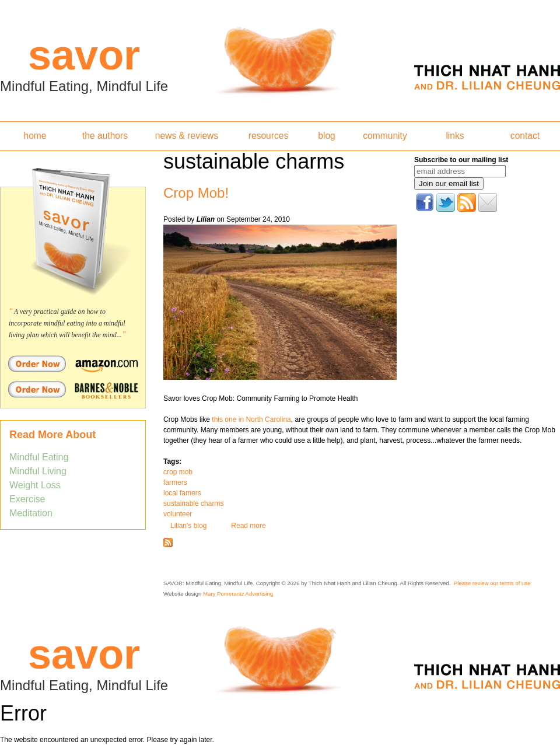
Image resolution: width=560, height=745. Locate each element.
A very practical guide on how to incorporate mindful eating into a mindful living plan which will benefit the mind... (67, 323)
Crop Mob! (196, 193)
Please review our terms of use (492, 583)
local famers (182, 493)
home (35, 136)
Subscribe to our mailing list (461, 160)
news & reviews (187, 136)
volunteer (178, 514)
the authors (105, 136)
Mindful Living (38, 471)
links (455, 136)
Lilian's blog (188, 526)
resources (268, 136)
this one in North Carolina (251, 419)
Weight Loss (35, 485)
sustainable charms (193, 503)
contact (525, 136)
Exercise (27, 499)
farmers (175, 482)
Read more (248, 526)
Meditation (31, 513)
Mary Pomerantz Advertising (238, 594)
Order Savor (73, 363)
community (385, 136)
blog (326, 136)
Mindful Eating (39, 457)
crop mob (178, 472)
